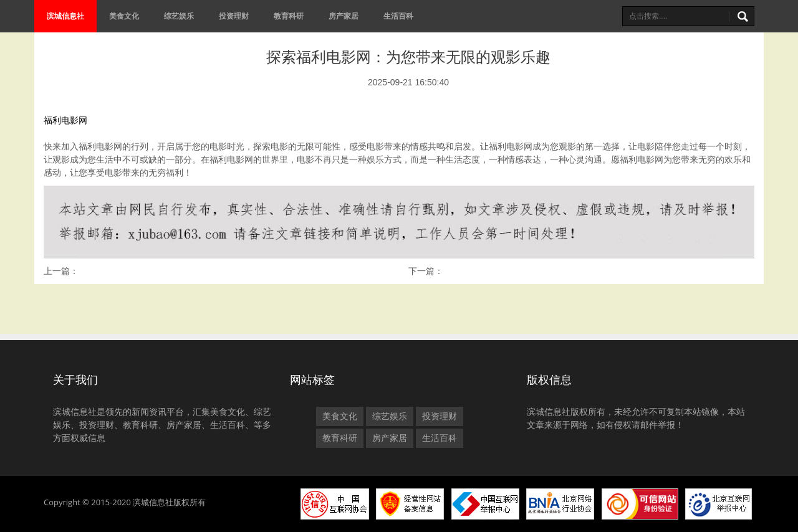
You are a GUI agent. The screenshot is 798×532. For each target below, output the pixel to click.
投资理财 (234, 16)
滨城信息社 (65, 16)
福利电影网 (65, 120)
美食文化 (124, 16)
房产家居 (344, 16)
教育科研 (289, 16)
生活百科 (398, 16)
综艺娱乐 (179, 16)
